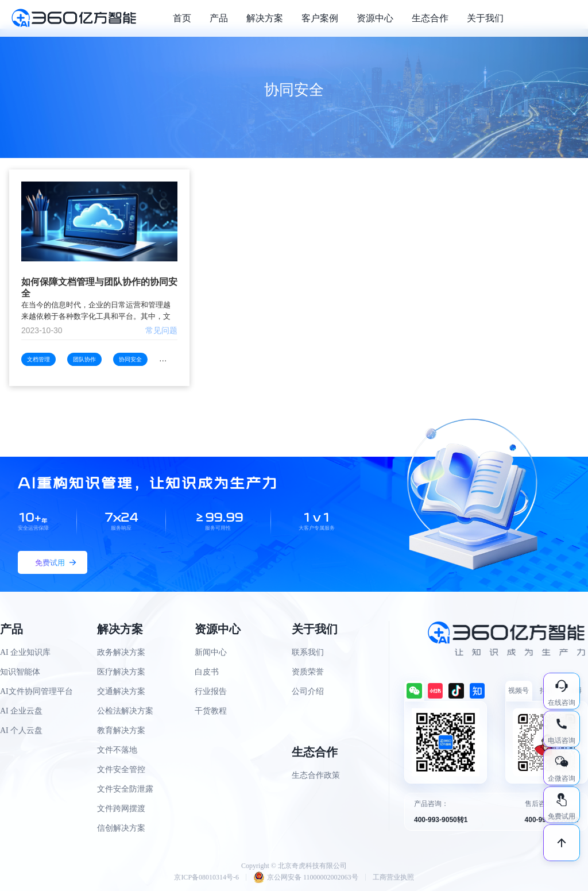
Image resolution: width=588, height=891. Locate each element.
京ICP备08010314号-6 (206, 877)
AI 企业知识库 (25, 652)
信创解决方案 (121, 828)
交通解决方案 (121, 691)
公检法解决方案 (125, 711)
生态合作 (430, 18)
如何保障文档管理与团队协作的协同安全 (99, 288)
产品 (219, 18)
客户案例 (320, 18)
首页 (182, 18)
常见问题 (161, 330)
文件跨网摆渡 (121, 809)
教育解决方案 (121, 730)
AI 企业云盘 (21, 711)
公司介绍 (308, 691)
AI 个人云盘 (21, 730)
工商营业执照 (393, 877)
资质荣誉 (308, 672)
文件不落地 (117, 750)
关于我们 (485, 18)
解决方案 (265, 18)
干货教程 (211, 711)
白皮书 (207, 672)
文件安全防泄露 (125, 789)
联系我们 (308, 652)
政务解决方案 (121, 652)
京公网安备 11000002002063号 (306, 877)
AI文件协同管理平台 (36, 691)
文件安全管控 (121, 770)
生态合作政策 (316, 775)
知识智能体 (20, 672)
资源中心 (375, 18)
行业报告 (211, 691)
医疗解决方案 (121, 672)
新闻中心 (211, 652)
